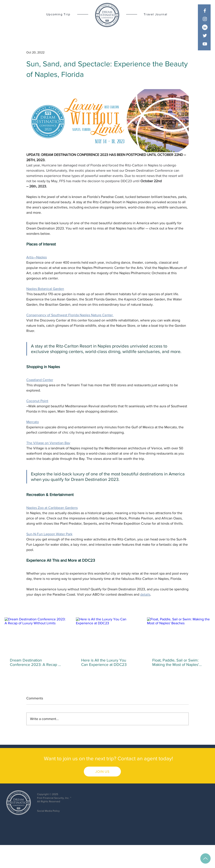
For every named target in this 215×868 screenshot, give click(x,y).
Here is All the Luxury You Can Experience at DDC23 (104, 662)
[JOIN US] (102, 772)
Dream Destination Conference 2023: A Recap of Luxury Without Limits (36, 662)
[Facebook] (205, 11)
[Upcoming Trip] (55, 14)
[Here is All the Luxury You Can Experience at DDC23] (108, 635)
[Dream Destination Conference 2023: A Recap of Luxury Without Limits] (36, 635)
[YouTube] (205, 44)
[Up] (205, 858)
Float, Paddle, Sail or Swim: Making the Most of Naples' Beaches (176, 662)
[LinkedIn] (205, 27)
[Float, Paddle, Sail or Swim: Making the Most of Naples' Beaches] (179, 635)
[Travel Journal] (159, 14)
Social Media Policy (48, 811)
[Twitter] (205, 36)
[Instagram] (205, 19)
